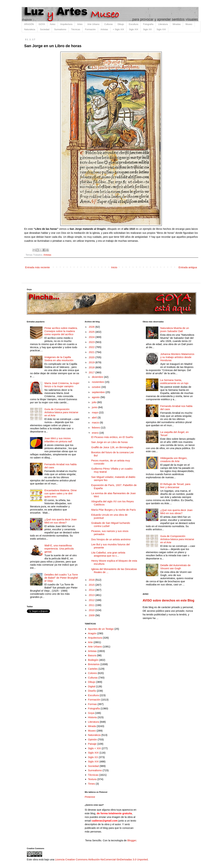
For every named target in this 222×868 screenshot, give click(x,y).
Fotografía (148, 24)
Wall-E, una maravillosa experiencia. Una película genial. (59, 549)
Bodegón (93, 660)
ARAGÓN (29, 24)
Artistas (104, 29)
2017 (92, 372)
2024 (92, 337)
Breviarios (94, 664)
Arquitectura (66, 24)
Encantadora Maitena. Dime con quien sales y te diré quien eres (61, 493)
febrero (96, 427)
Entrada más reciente (38, 267)
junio (95, 407)
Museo (189, 24)
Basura (92, 655)
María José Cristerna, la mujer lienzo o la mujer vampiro (62, 385)
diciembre (98, 377)
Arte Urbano (93, 24)
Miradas (177, 24)
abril (95, 417)
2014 (92, 590)
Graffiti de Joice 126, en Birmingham (112, 447)
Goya (91, 713)
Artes (80, 24)
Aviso (53, 24)
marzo (96, 422)
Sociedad (45, 29)
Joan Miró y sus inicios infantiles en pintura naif (58, 440)
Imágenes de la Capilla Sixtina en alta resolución (59, 359)
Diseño (92, 691)
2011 (92, 605)
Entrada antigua (188, 267)
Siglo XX (147, 29)
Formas (92, 704)
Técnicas (76, 29)
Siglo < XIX (94, 748)
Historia (92, 717)
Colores (92, 673)
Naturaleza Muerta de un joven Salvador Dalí (175, 330)
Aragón (92, 633)
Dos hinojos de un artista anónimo (111, 539)
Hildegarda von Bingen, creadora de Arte (174, 460)
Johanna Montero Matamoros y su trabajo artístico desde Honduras (177, 357)
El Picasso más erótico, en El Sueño (112, 437)
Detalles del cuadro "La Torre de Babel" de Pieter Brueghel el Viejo (61, 578)
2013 (92, 595)
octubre (97, 387)
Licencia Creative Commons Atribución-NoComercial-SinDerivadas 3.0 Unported (101, 859)
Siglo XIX (133, 29)
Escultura (134, 24)
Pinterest (90, 797)
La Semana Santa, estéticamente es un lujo (174, 382)
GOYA (42, 24)
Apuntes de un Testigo (101, 629)
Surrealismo (60, 29)
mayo (95, 412)
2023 (92, 342)
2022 (92, 347)
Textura (92, 779)
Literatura (163, 24)
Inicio (114, 267)
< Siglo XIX (119, 29)
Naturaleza (30, 29)
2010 (92, 610)
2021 (92, 352)
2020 (92, 357)
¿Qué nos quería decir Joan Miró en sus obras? (61, 521)
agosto (96, 397)
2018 (92, 367)
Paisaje (92, 744)
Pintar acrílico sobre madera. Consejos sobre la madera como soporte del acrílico (61, 331)
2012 (92, 600)
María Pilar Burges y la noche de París (114, 510)
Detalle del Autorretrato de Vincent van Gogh (175, 567)
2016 (92, 580)
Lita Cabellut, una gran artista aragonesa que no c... (108, 554)
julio (95, 402)
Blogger (132, 840)
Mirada (92, 726)
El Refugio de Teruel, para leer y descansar (175, 486)
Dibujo (121, 24)
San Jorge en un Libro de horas (109, 442)
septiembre (99, 392)
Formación (90, 29)
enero (96, 433)
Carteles (93, 669)
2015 (92, 585)
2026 (92, 327)
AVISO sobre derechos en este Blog (168, 600)
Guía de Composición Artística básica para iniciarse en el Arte (61, 412)
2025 (92, 332)
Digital (92, 686)
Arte (90, 642)
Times (91, 784)
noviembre (98, 382)
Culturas (109, 24)
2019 (92, 362)
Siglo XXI (161, 29)
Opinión (92, 739)
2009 (92, 615)
